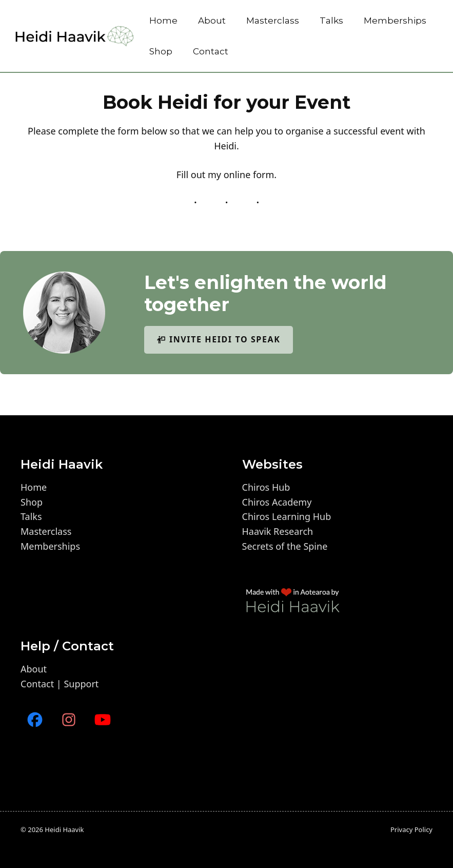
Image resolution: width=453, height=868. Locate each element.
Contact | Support (60, 684)
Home (163, 21)
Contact (211, 51)
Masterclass (273, 21)
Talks (331, 21)
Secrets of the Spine (285, 546)
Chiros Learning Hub (287, 516)
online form (249, 175)
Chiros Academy (277, 502)
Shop (161, 51)
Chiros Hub (266, 487)
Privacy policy (411, 830)
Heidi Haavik (64, 830)
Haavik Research (278, 531)
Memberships (395, 21)
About (212, 21)
